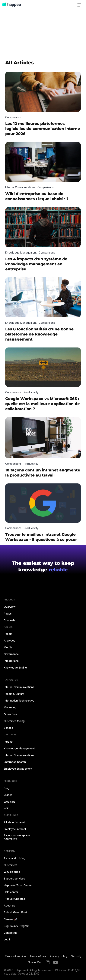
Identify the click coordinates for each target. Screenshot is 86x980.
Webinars (10, 802)
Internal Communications (19, 687)
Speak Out (35, 962)
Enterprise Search (15, 762)
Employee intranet (15, 829)
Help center (11, 892)
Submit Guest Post (15, 912)
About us (9, 905)
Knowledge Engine (15, 667)
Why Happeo (12, 872)
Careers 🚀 (11, 919)
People (8, 634)
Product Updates (14, 899)
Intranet (9, 742)
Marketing (10, 707)
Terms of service (15, 956)
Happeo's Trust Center (18, 885)
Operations (11, 714)
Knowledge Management (19, 748)
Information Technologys (19, 700)
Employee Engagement (18, 769)
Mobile (8, 647)
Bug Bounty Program (17, 926)
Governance (11, 654)
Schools (9, 728)
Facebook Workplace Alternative (17, 837)
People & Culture (14, 694)
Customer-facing (14, 721)
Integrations (11, 661)
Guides (8, 795)
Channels (10, 620)
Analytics (10, 640)
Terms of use (38, 956)
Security (76, 956)
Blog (6, 788)
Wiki (6, 808)
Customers (11, 865)
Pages (8, 613)
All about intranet (14, 822)
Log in (8, 939)
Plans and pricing (14, 858)
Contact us (11, 933)
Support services (14, 878)
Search (8, 627)
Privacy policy (59, 956)
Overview (10, 607)
